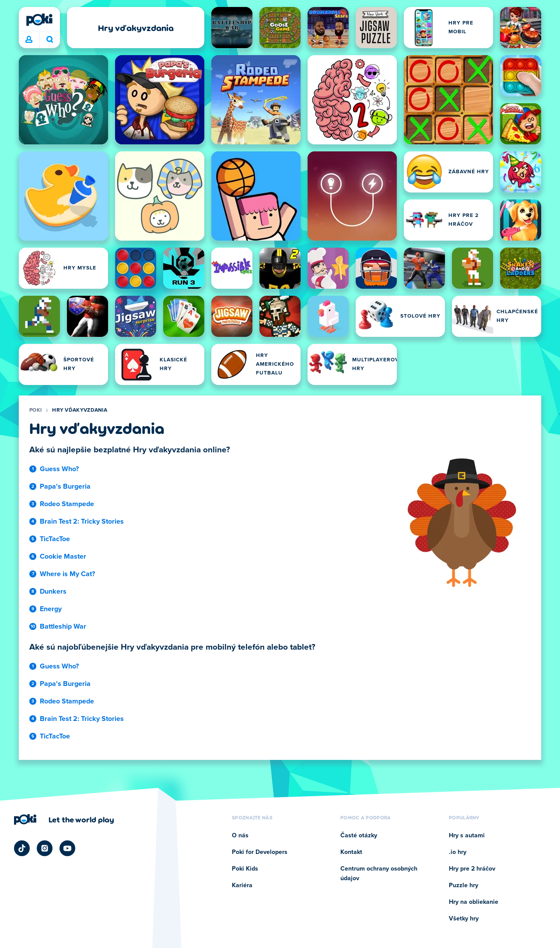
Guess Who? (59, 469)
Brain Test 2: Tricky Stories (82, 521)
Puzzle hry (464, 885)
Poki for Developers (260, 852)
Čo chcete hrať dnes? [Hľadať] (50, 39)
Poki (35, 410)
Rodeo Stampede (67, 504)
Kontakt (351, 852)
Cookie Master (63, 556)
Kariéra (242, 885)
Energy (51, 609)
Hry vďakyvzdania (80, 410)
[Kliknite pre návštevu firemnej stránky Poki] (64, 819)
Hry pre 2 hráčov (472, 869)
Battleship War (63, 626)
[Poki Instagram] (45, 848)
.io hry (458, 852)
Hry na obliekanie (474, 902)
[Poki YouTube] (67, 848)
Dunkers (53, 591)
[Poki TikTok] (22, 848)
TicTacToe (55, 539)
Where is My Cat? (67, 574)
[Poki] (39, 20)
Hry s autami (467, 836)
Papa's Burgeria (65, 486)
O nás (240, 836)
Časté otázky (359, 836)
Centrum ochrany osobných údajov (379, 874)
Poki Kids (245, 869)
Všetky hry (464, 919)
